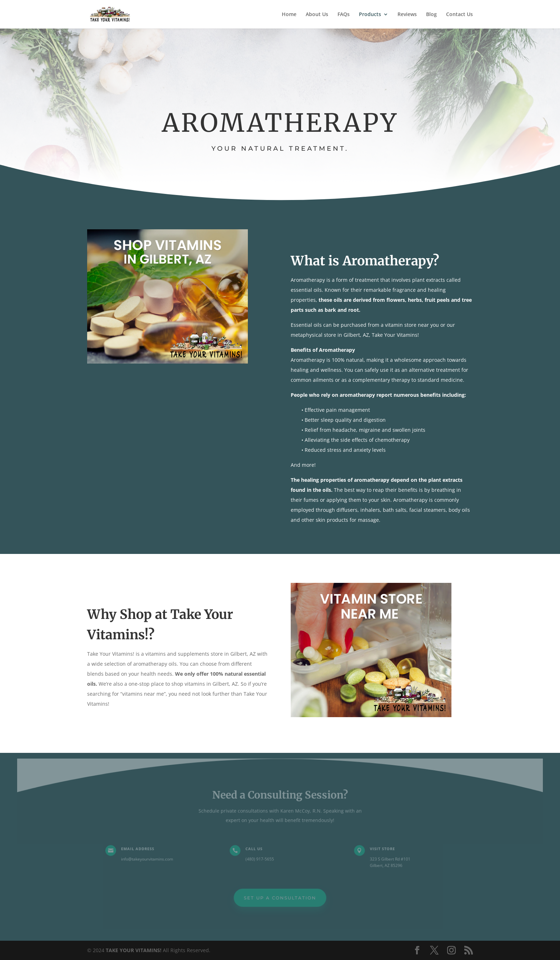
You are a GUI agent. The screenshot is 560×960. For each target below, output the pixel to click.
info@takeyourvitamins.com (151, 859)
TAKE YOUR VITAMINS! (134, 950)
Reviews (407, 15)
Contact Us (459, 15)
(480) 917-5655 (260, 859)
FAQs (344, 15)
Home (289, 15)
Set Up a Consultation (280, 897)
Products (370, 15)
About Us (317, 15)
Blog (431, 15)
